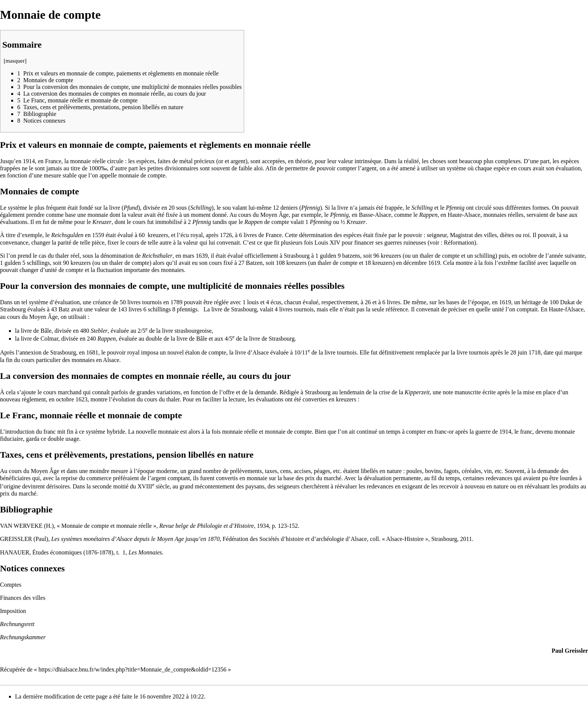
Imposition (13, 611)
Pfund (131, 208)
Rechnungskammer (23, 637)
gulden (328, 256)
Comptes (11, 585)
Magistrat (461, 235)
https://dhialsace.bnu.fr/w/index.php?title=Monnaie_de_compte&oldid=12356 (133, 669)
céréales (471, 471)
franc (50, 432)
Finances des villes (23, 598)
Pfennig (310, 208)
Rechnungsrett (17, 624)
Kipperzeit (417, 392)
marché (28, 493)
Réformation (459, 243)
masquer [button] (15, 61)
